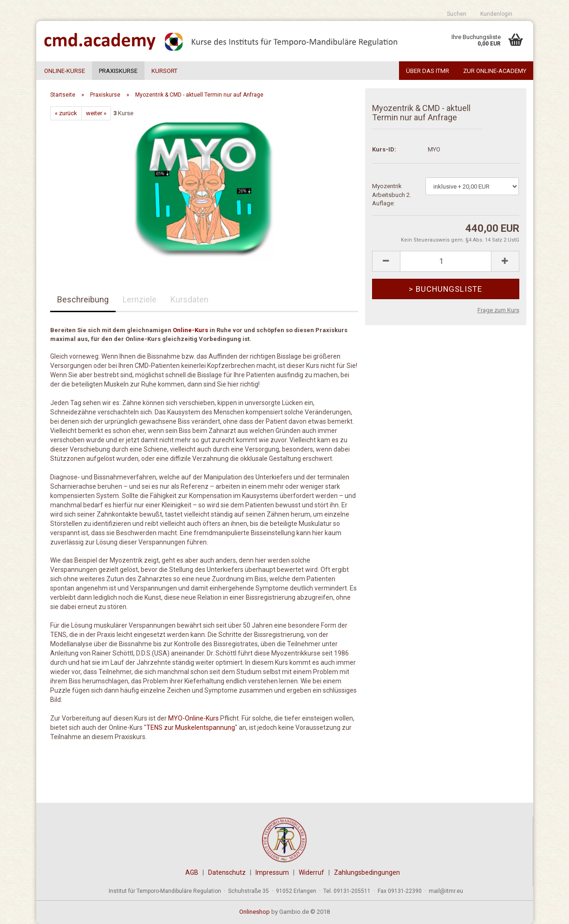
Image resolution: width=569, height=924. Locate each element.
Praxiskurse (118, 71)
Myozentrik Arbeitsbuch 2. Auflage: (392, 195)
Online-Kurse (65, 71)
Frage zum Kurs (498, 310)
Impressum (272, 872)
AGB (192, 872)
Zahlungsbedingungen (367, 872)
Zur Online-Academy (495, 71)
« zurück (66, 113)
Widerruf (311, 872)
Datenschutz (227, 872)
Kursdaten (190, 299)
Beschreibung (83, 299)
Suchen (457, 14)
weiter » (96, 113)
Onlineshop (255, 912)
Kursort (164, 71)
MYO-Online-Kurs (193, 718)
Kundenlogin (496, 14)
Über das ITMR (428, 71)
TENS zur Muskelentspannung (191, 727)
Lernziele (140, 299)
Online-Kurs (190, 330)
